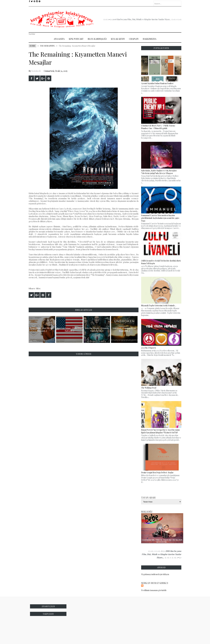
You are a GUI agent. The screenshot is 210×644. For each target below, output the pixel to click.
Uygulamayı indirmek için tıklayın (155, 574)
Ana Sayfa (59, 39)
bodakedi (36, 71)
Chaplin (134, 39)
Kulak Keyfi (118, 39)
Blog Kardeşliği (97, 39)
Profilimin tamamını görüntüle (154, 590)
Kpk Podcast (76, 39)
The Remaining (47, 46)
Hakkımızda (150, 39)
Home (32, 46)
